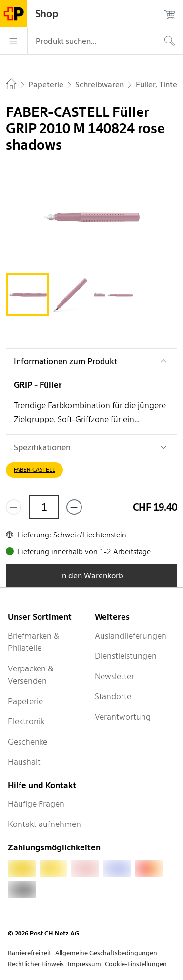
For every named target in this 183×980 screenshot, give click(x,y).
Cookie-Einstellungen (136, 964)
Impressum (84, 964)
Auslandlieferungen (131, 636)
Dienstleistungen (126, 656)
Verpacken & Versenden (31, 675)
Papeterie (25, 701)
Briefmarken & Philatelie (34, 642)
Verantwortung (123, 717)
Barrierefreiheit (30, 953)
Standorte (113, 696)
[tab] (27, 295)
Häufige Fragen (36, 804)
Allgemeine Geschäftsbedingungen (106, 953)
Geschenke (28, 742)
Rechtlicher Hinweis (36, 964)
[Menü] (14, 41)
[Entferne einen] (14, 507)
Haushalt (24, 762)
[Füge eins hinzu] (74, 507)
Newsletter (114, 676)
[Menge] (44, 507)
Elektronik (26, 721)
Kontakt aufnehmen (44, 824)
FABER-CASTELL (34, 470)
